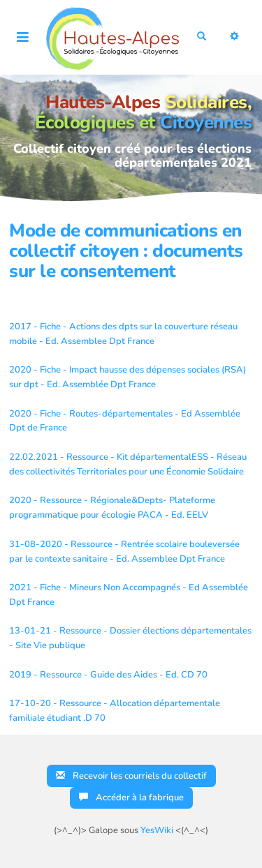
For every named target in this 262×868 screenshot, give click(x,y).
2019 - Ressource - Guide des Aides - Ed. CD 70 (108, 675)
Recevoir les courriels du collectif (131, 776)
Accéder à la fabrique (131, 798)
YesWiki (157, 830)
